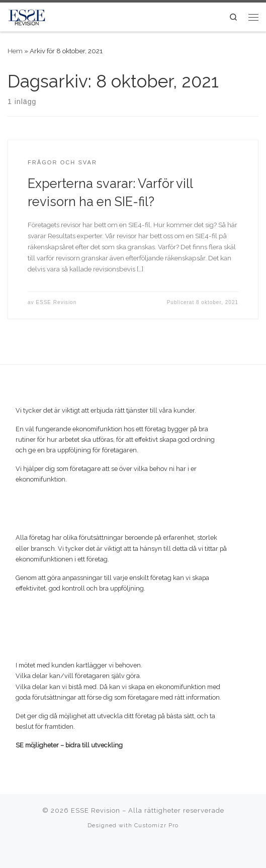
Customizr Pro (156, 825)
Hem (15, 51)
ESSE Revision (56, 302)
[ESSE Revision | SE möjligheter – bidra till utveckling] (27, 16)
